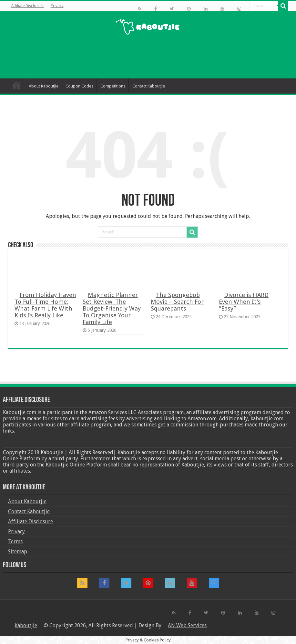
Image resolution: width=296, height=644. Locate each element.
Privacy (57, 6)
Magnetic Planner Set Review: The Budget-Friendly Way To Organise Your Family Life (112, 308)
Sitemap (18, 552)
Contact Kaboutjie (149, 86)
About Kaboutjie (44, 86)
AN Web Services (187, 625)
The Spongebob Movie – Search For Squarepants (177, 302)
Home (16, 85)
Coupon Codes (79, 86)
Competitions (113, 86)
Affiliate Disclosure (28, 6)
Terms (15, 542)
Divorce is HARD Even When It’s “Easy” (244, 302)
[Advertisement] (148, 57)
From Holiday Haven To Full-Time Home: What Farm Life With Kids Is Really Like (45, 305)
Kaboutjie (26, 625)
